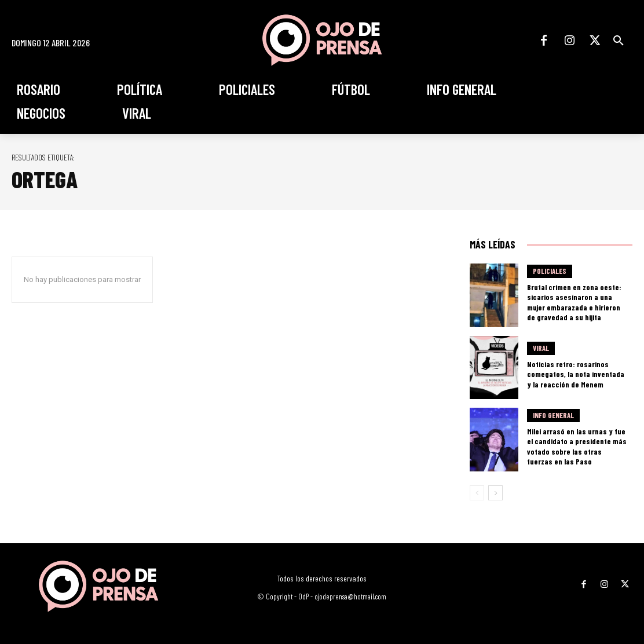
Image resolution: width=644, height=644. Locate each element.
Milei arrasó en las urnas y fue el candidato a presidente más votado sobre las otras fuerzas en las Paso (576, 446)
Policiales (550, 273)
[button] (619, 41)
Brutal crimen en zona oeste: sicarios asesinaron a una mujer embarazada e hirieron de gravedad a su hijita (576, 302)
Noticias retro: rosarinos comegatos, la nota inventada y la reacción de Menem (574, 374)
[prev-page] (477, 493)
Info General (553, 422)
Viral (541, 350)
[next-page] (495, 493)
